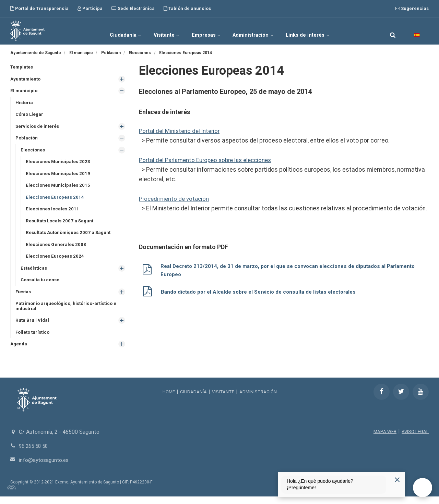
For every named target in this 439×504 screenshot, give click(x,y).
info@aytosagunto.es (45, 468)
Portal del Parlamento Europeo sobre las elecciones (210, 160)
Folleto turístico (34, 339)
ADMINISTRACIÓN (259, 399)
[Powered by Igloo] (10, 495)
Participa (90, 8)
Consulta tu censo (41, 285)
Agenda (19, 352)
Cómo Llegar (30, 116)
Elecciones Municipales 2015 (59, 188)
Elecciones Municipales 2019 (59, 176)
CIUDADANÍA (192, 399)
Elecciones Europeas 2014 (56, 200)
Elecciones (33, 152)
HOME (167, 399)
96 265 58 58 (35, 453)
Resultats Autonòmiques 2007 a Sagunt (70, 237)
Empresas (207, 31)
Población (27, 140)
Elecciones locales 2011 (53, 213)
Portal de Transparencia (39, 8)
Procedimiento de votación (176, 198)
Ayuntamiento (26, 79)
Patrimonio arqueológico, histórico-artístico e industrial (69, 312)
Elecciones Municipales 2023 (59, 164)
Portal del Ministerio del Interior (181, 131)
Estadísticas (35, 273)
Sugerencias (412, 8)
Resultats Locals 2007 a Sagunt (61, 225)
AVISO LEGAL (415, 439)
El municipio (24, 91)
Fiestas (24, 298)
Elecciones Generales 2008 (56, 249)
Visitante (160, 31)
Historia (25, 103)
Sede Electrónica (133, 8)
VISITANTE (223, 399)
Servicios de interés (38, 128)
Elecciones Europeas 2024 (56, 261)
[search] (393, 31)
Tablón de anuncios (187, 8)
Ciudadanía (112, 31)
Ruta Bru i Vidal (33, 327)
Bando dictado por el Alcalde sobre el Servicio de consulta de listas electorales (264, 291)
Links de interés (322, 31)
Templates (22, 67)
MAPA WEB (384, 439)
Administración (261, 31)
